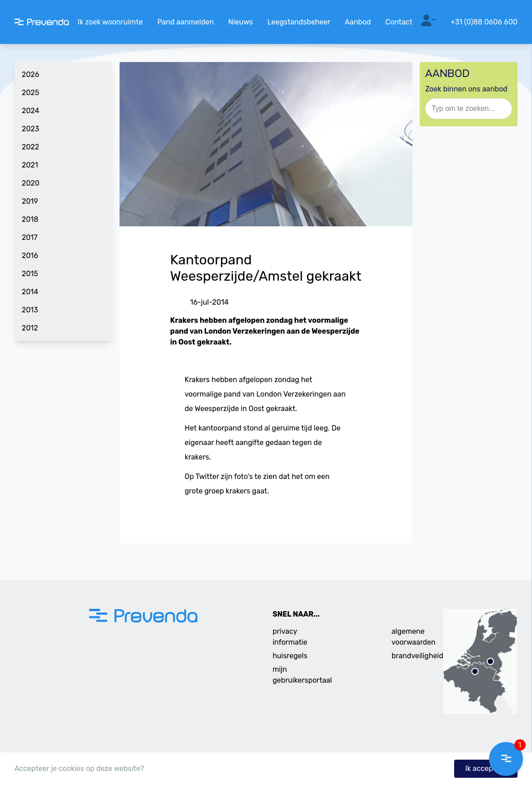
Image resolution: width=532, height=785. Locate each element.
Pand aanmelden (185, 22)
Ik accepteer (486, 768)
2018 (30, 219)
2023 (31, 129)
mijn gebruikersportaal (302, 675)
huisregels (290, 656)
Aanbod (358, 22)
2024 (31, 111)
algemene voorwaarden (414, 637)
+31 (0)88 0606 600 (484, 22)
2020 (31, 183)
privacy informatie (290, 637)
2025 (30, 93)
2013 (30, 310)
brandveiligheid (417, 656)
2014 (30, 292)
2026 (31, 74)
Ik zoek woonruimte (110, 22)
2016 (30, 256)
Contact (399, 22)
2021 (30, 165)
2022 (30, 147)
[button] (506, 759)
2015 (30, 274)
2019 (30, 201)
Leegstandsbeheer (299, 22)
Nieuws (240, 22)
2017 (30, 237)
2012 (30, 328)
